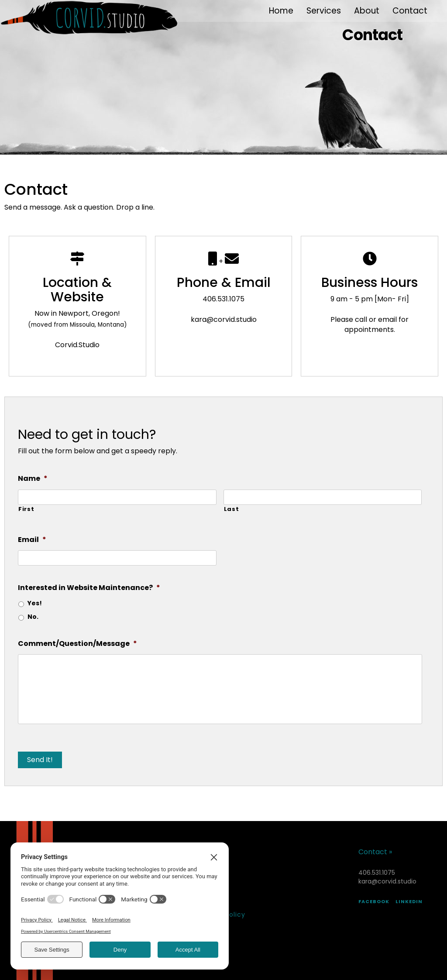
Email (32, 540)
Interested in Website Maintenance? (89, 588)
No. (33, 617)
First (26, 509)
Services (324, 11)
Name (33, 479)
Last (232, 509)
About (367, 11)
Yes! (35, 603)
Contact (410, 11)
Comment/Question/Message (77, 644)
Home (281, 11)
